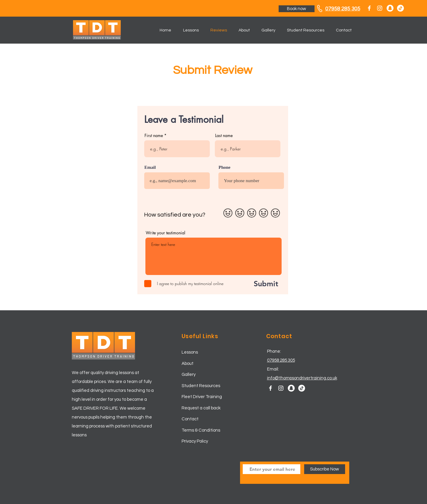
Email (150, 167)
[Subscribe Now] (325, 469)
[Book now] (297, 9)
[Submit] (259, 284)
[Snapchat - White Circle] (390, 8)
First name (154, 136)
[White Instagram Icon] (380, 8)
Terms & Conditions (201, 430)
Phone (225, 167)
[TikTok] (400, 8)
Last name (224, 136)
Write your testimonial (165, 233)
